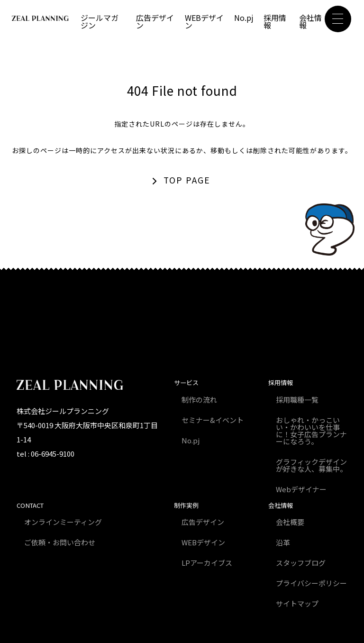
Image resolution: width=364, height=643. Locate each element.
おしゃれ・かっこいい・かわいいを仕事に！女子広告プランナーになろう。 (311, 431)
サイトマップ (297, 603)
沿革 (283, 542)
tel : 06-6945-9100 (45, 454)
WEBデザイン (204, 21)
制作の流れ (199, 400)
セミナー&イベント (213, 420)
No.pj (244, 18)
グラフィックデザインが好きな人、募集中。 (311, 465)
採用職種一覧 (297, 400)
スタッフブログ (301, 563)
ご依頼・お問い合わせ (60, 542)
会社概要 (290, 522)
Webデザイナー (301, 489)
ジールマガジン (100, 21)
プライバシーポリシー (311, 583)
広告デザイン (155, 21)
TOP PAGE (187, 180)
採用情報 (275, 21)
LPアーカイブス (207, 563)
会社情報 (310, 21)
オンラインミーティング (63, 522)
